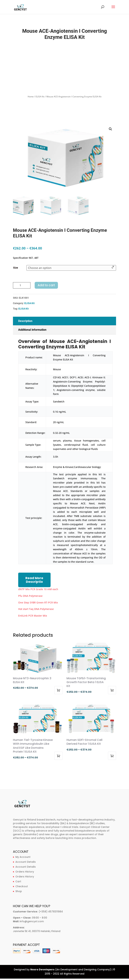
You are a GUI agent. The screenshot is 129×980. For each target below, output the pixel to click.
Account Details (26, 862)
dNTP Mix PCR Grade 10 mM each (38, 589)
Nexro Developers (42, 969)
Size (16, 268)
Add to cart (46, 285)
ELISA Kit (40, 97)
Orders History (25, 872)
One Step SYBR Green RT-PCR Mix (38, 602)
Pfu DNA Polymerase (30, 596)
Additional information (32, 330)
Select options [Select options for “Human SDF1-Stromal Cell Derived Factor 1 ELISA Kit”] (112, 756)
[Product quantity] (22, 285)
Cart (18, 881)
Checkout (22, 886)
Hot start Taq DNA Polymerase (36, 609)
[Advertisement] (65, 68)
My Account (23, 857)
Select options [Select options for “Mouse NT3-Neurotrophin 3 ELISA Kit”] (58, 690)
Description (25, 321)
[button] (110, 129)
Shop (19, 891)
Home (31, 97)
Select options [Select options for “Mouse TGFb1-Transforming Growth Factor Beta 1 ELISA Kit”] (112, 690)
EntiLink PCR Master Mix (33, 616)
